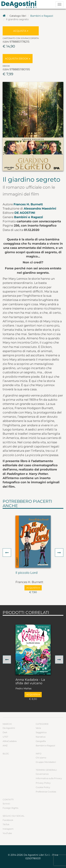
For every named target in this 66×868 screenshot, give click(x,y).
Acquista (21, 31)
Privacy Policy (43, 783)
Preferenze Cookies (46, 792)
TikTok (6, 824)
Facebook (8, 820)
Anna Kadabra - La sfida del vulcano (30, 682)
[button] (7, 553)
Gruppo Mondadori (46, 762)
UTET (5, 737)
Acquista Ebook (18, 59)
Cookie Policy (43, 787)
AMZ (5, 746)
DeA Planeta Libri (20, 4)
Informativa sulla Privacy (49, 778)
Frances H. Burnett (28, 204)
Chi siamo (41, 758)
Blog (6, 754)
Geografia (41, 741)
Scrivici (6, 804)
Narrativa (41, 737)
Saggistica (41, 732)
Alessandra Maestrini (40, 208)
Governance (42, 774)
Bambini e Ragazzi (42, 16)
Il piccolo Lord (26, 573)
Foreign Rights (10, 808)
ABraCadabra (10, 741)
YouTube (7, 833)
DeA (5, 732)
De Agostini (25, 213)
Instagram (8, 829)
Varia (38, 728)
